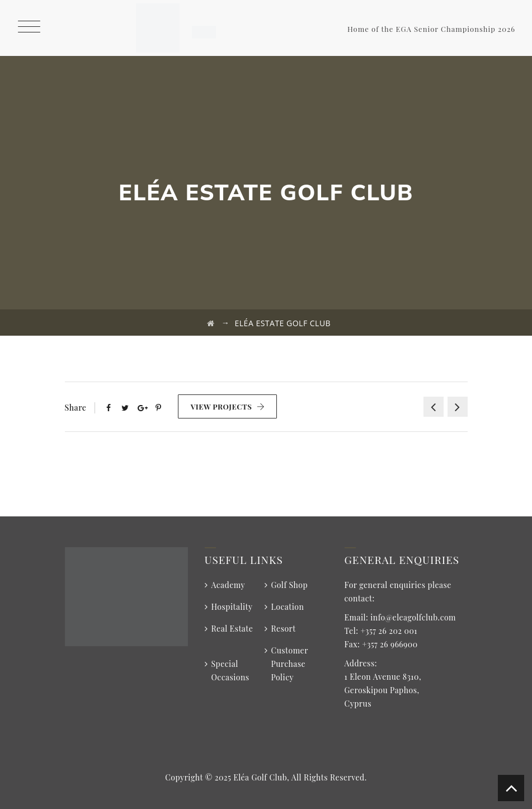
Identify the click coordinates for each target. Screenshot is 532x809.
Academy (229, 585)
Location (288, 607)
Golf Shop (290, 585)
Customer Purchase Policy (290, 664)
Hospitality (232, 607)
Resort (284, 629)
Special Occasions (230, 671)
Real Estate (232, 629)
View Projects (228, 406)
